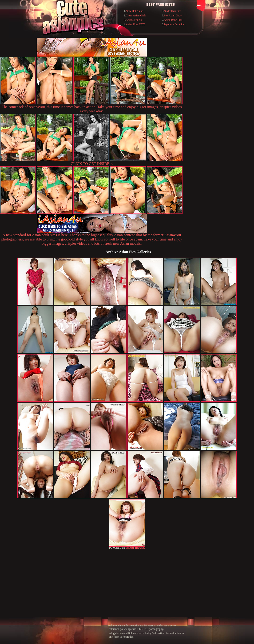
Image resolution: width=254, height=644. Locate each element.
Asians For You (135, 20)
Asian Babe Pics (173, 20)
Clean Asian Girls (136, 15)
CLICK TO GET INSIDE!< (92, 164)
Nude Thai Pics (173, 11)
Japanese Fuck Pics (175, 24)
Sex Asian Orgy (173, 15)
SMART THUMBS (135, 548)
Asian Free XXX (135, 24)
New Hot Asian (135, 11)
